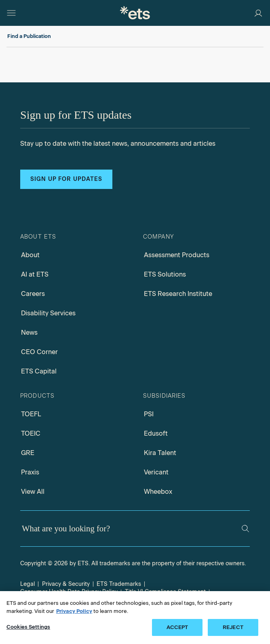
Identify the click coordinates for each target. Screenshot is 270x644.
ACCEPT (177, 627)
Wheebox (158, 492)
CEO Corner (39, 352)
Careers (33, 294)
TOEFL (31, 414)
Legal (27, 584)
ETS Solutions (165, 274)
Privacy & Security (66, 584)
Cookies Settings (28, 627)
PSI (149, 414)
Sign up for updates (66, 179)
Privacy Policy (74, 611)
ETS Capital (39, 371)
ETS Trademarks (119, 584)
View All (33, 492)
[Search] (245, 529)
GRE (28, 453)
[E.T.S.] (135, 13)
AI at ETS (35, 274)
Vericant (156, 472)
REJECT (233, 627)
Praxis (30, 472)
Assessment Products (177, 255)
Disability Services (48, 313)
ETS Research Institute (178, 294)
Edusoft (156, 433)
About (30, 255)
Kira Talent (160, 453)
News (29, 332)
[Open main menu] (11, 13)
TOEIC (31, 433)
